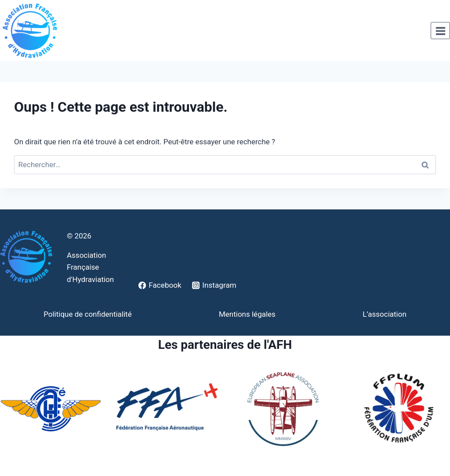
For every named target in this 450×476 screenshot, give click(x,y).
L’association (385, 314)
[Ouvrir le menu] (440, 31)
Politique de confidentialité (88, 314)
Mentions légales (247, 314)
